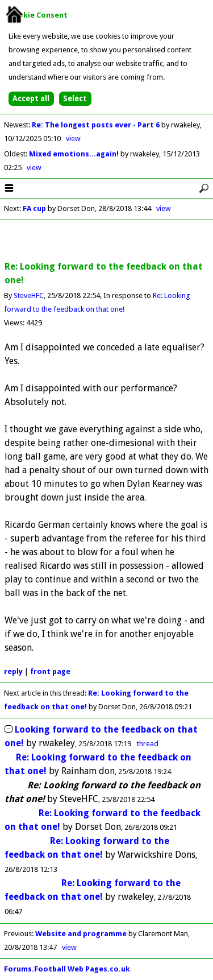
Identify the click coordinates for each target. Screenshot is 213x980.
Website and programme (81, 934)
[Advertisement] (107, 241)
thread (148, 744)
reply (13, 671)
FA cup (34, 208)
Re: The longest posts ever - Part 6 (97, 125)
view (73, 138)
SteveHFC (29, 295)
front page (50, 671)
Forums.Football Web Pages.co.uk (67, 969)
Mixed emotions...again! (75, 154)
